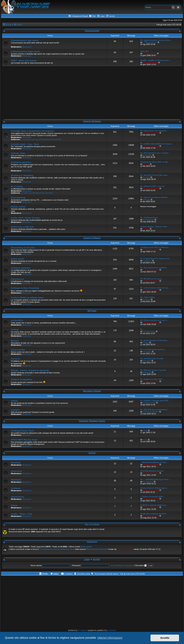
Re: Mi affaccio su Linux (151, 279)
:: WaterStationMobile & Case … (155, 462)
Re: (142, 329)
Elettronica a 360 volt (22, 227)
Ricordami (141, 565)
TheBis (146, 342)
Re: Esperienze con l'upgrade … (155, 131)
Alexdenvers (148, 482)
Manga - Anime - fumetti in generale (30, 370)
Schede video (18, 153)
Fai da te (16, 359)
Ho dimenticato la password (122, 565)
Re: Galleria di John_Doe (151, 379)
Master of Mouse (150, 62)
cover (145, 439)
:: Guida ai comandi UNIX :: (152, 497)
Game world (17, 259)
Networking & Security (23, 248)
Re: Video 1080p (147, 297)
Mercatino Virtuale (92, 391)
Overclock (16, 471)
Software (16, 488)
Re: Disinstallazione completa (153, 268)
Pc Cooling (17, 187)
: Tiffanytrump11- (150, 42)
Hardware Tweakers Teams (92, 421)
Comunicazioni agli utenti (25, 40)
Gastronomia (18, 350)
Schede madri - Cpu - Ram (25, 144)
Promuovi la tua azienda (50, 139)
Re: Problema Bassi (149, 218)
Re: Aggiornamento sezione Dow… (156, 40)
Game (14, 505)
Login (87, 559)
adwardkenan (148, 220)
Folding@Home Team (22, 431)
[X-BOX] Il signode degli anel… (154, 505)
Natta (145, 430)
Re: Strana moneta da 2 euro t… (155, 320)
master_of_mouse (151, 133)
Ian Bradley (112, 630)
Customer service (29, 139)
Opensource (18, 279)
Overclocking (18, 198)
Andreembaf (86, 547)
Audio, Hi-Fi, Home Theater (25, 218)
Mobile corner (18, 207)
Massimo (147, 299)
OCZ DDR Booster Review (152, 471)
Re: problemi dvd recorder (152, 358)
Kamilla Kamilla (149, 403)
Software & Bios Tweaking (25, 288)
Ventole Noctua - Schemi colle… (155, 227)
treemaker (147, 351)
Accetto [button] (165, 638)
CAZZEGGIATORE (151, 412)
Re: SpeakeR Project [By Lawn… (155, 175)
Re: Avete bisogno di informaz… (155, 340)
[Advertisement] (92, 93)
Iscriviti (96, 559)
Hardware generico (21, 162)
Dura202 (146, 177)
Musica (15, 341)
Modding (16, 463)
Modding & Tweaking (22, 175)
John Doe (144, 51)
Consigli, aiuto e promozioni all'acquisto (32, 131)
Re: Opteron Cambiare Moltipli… (155, 197)
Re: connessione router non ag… (155, 288)
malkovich (147, 372)
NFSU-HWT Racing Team (24, 440)
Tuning (15, 330)
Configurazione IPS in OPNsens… (155, 247)
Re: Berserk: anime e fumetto (153, 370)
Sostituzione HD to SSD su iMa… (155, 162)
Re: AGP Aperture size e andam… (155, 153)
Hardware (16, 480)
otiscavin (146, 199)
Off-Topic (92, 311)
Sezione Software (92, 238)
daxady (146, 164)
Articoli (92, 453)
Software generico (21, 268)
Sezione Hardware (92, 121)
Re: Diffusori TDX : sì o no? (152, 186)
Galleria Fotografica (22, 379)
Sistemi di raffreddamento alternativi (37, 193)
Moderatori (27, 47)
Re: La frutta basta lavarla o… (153, 349)
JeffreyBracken (149, 331)
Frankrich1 (147, 261)
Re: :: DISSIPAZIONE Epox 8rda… (155, 479)
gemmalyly (147, 155)
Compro (15, 410)
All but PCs (17, 320)
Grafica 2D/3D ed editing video (27, 298)
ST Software (83, 630)
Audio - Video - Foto (22, 514)
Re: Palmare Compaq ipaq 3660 (154, 401)
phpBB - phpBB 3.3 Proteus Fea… (155, 60)
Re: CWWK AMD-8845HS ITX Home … (157, 144)
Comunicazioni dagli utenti (25, 52)
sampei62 (147, 361)
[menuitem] (92, 16)
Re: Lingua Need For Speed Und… (156, 259)
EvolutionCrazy (150, 53)
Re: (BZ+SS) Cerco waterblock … (155, 410)
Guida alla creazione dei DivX (153, 514)
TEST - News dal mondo (24, 61)
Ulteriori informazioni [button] (110, 638)
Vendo (14, 401)
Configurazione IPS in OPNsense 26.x (57, 549)
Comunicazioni (92, 31)
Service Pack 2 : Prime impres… (155, 488)
